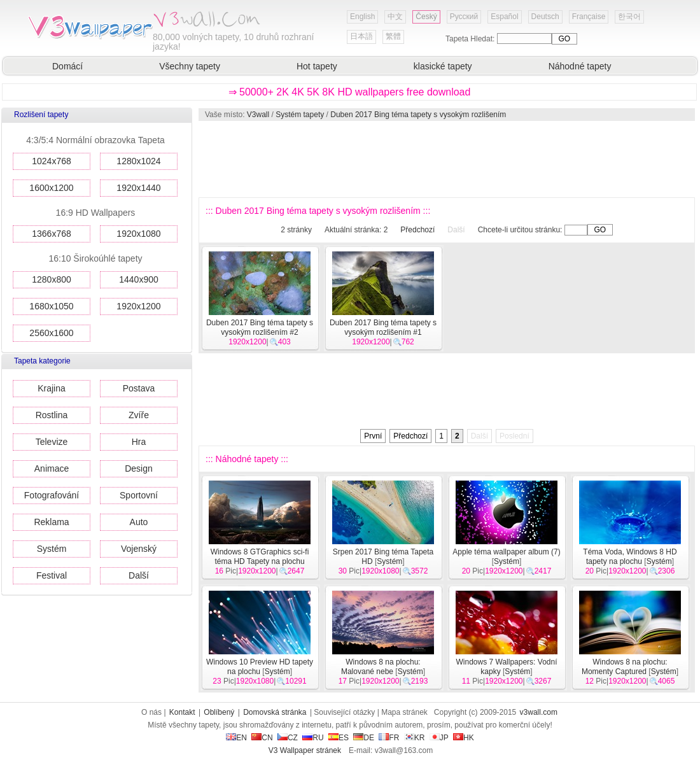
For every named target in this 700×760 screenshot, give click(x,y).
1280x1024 (138, 161)
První (373, 436)
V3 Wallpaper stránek (305, 750)
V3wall (258, 115)
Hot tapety (317, 66)
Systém (52, 549)
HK (464, 738)
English (362, 17)
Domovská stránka (275, 712)
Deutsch (545, 17)
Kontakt (182, 712)
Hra (139, 442)
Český (426, 17)
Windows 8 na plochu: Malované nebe (381, 667)
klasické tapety (443, 66)
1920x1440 (138, 188)
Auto (139, 522)
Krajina (52, 388)
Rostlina (52, 415)
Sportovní (139, 495)
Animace (52, 468)
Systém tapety (300, 115)
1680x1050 (51, 306)
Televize (52, 442)
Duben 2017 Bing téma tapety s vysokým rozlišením (418, 115)
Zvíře (139, 415)
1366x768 (52, 234)
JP (439, 738)
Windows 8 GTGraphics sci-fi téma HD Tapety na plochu (260, 557)
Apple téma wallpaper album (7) (506, 552)
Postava (139, 388)
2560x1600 (51, 333)
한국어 (629, 17)
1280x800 (52, 279)
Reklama (51, 522)
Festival (52, 575)
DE (364, 738)
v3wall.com (539, 712)
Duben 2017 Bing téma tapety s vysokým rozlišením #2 (260, 327)
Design (139, 468)
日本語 (361, 36)
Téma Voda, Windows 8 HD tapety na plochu (630, 557)
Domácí (67, 66)
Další (139, 575)
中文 (395, 17)
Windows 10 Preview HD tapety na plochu (260, 667)
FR (389, 738)
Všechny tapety (190, 66)
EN (236, 738)
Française (589, 17)
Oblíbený (219, 712)
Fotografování (52, 495)
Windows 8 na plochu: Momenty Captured (625, 667)
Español (504, 17)
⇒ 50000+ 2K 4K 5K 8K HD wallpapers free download (350, 92)
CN (262, 738)
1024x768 (52, 161)
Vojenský (139, 549)
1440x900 (139, 279)
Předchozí (417, 230)
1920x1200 (138, 306)
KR (415, 738)
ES (339, 738)
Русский (464, 17)
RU (313, 738)
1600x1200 (51, 188)
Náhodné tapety (580, 66)
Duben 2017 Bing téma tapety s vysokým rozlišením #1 (383, 327)
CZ (288, 738)
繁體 (393, 36)
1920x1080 (138, 234)
